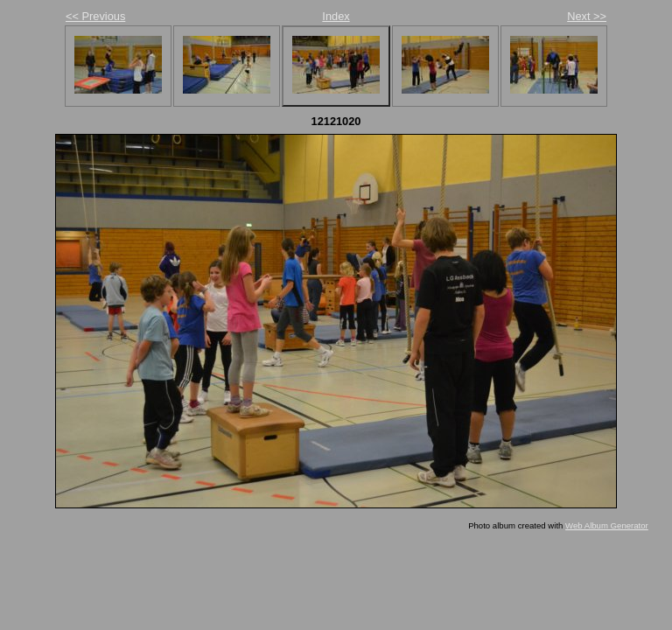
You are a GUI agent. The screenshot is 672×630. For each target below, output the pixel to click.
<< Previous (95, 16)
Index (336, 16)
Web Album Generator (607, 525)
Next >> (587, 16)
